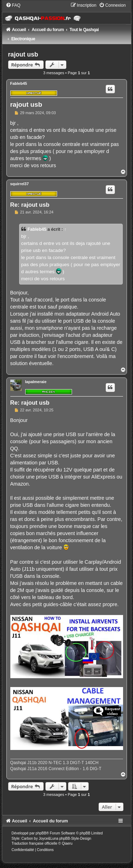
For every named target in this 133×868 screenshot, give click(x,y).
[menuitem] (13, 5)
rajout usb (23, 54)
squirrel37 (20, 184)
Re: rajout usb (30, 205)
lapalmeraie (36, 382)
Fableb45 (19, 83)
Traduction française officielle (35, 843)
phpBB (41, 833)
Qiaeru (67, 843)
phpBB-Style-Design (75, 838)
